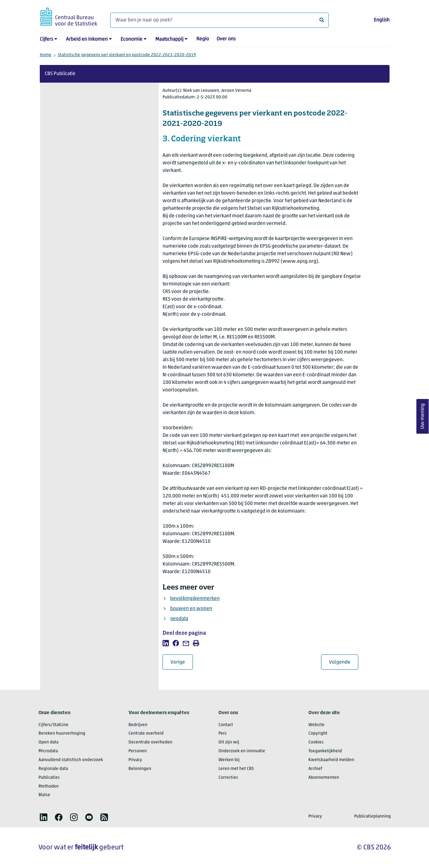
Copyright (318, 733)
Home (46, 55)
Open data (48, 742)
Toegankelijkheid (325, 751)
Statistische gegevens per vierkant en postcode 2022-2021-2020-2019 (127, 55)
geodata (179, 619)
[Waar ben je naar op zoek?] (219, 20)
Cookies (316, 742)
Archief (315, 769)
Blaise (44, 795)
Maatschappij (169, 39)
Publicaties (49, 778)
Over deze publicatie (77, 102)
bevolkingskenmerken (195, 599)
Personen (138, 751)
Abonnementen (324, 778)
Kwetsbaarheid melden (331, 760)
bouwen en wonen (191, 609)
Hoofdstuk (66, 224)
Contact (226, 725)
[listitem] (166, 643)
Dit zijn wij (229, 742)
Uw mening (423, 416)
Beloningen (140, 769)
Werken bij (229, 760)
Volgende (344, 662)
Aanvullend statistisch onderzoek (71, 760)
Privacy (135, 760)
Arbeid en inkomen (87, 39)
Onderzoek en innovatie (242, 751)
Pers (223, 733)
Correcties (228, 778)
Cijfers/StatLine (54, 725)
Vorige (182, 662)
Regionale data (53, 769)
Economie (131, 39)
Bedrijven (138, 725)
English (382, 20)
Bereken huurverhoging (62, 733)
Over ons (226, 39)
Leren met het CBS (236, 769)
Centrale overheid (146, 733)
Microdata (48, 751)
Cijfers (46, 39)
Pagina (96, 224)
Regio (203, 39)
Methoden (49, 786)
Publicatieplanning (372, 816)
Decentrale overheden (150, 742)
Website (316, 725)
